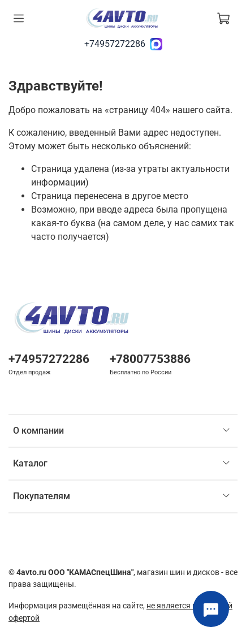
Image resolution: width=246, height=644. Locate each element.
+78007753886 (150, 359)
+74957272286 (115, 44)
